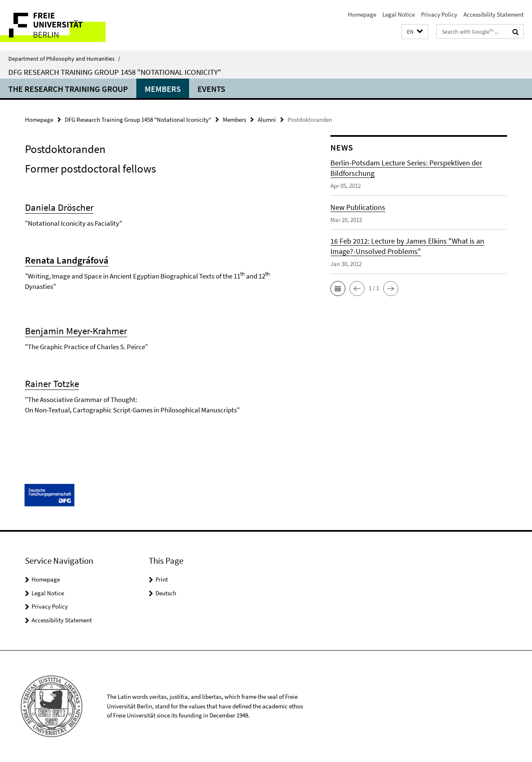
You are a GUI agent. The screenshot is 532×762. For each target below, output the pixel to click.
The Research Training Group (68, 89)
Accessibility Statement (494, 14)
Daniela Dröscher (59, 207)
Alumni (267, 120)
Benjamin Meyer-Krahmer (76, 331)
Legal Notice (399, 14)
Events (211, 89)
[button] (415, 32)
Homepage (362, 14)
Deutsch (166, 593)
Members (163, 89)
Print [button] (162, 579)
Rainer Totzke (52, 383)
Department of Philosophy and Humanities (64, 59)
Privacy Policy (439, 14)
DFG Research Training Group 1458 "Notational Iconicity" (115, 72)
